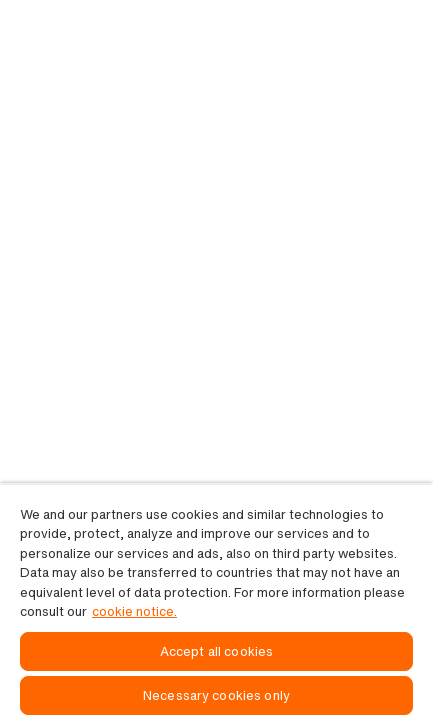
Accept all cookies (216, 651)
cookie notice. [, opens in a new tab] (134, 611)
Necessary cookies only (216, 695)
